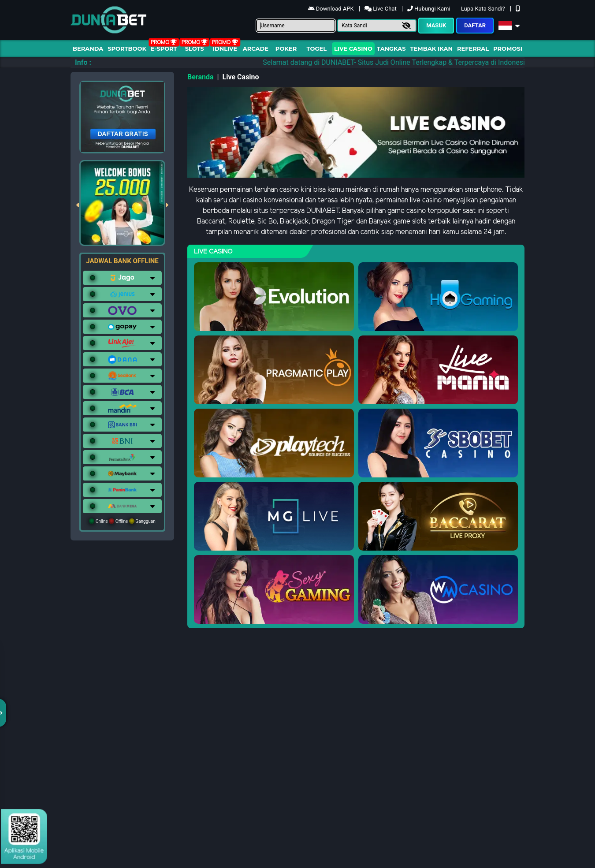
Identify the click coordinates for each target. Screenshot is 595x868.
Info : (83, 62)
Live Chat (381, 9)
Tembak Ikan (431, 48)
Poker (286, 48)
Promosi (508, 48)
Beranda (88, 48)
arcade (256, 48)
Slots (195, 48)
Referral (473, 48)
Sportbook (127, 48)
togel (317, 48)
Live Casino (353, 48)
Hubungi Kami (430, 9)
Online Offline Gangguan (122, 521)
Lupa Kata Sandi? (484, 9)
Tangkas (391, 48)
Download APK (332, 9)
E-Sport (164, 48)
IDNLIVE (225, 48)
